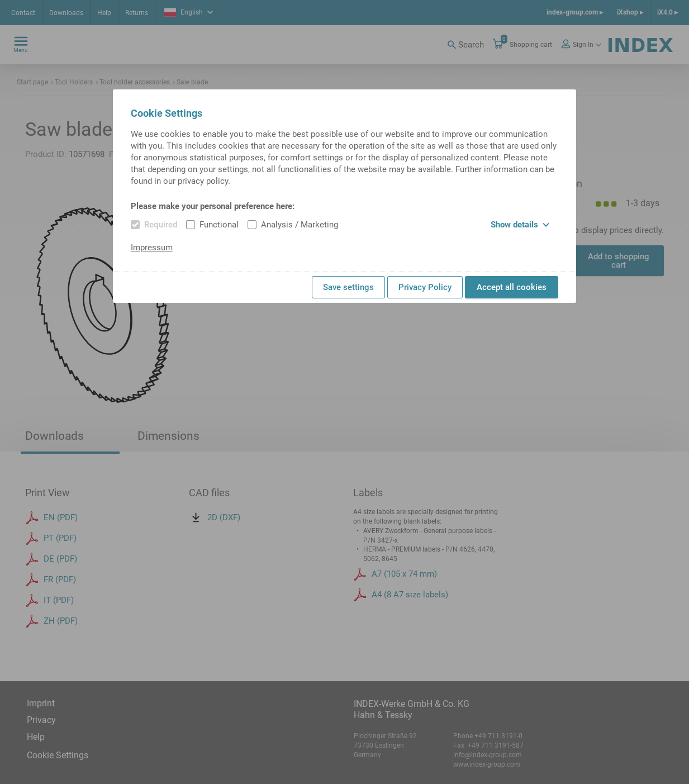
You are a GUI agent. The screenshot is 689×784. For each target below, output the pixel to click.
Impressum (152, 248)
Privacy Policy (425, 287)
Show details (520, 225)
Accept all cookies (512, 287)
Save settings (348, 287)
